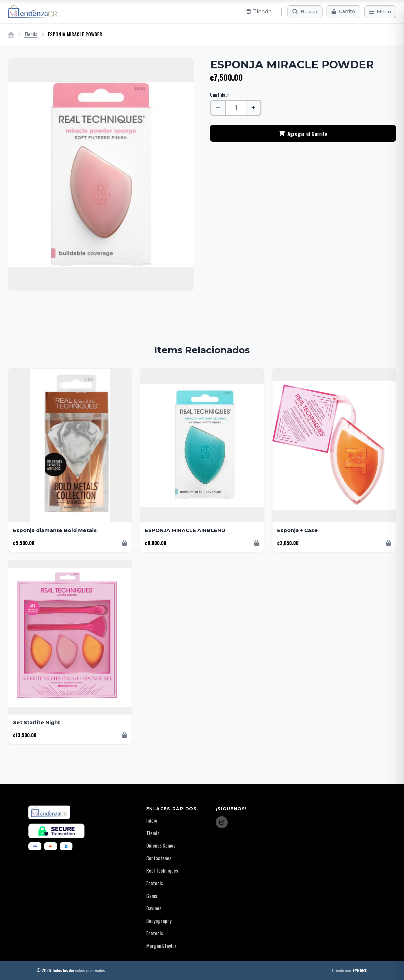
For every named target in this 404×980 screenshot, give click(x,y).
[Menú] (380, 12)
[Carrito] (343, 12)
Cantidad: (220, 95)
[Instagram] (222, 822)
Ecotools (155, 883)
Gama (152, 896)
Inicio (152, 820)
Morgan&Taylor (161, 946)
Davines (154, 908)
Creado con (350, 971)
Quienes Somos (161, 845)
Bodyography (159, 921)
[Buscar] (305, 12)
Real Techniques (162, 870)
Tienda (31, 34)
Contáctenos (159, 858)
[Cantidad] (236, 108)
